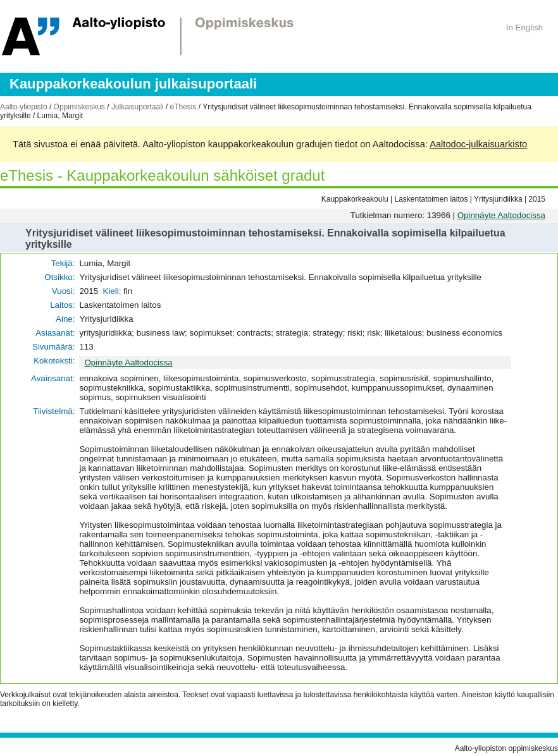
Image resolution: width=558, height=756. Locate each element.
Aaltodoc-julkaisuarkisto (478, 144)
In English (525, 27)
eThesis (183, 107)
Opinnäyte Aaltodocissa (501, 215)
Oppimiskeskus (79, 107)
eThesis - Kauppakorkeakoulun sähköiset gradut (162, 175)
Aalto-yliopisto (24, 107)
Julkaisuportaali (138, 107)
